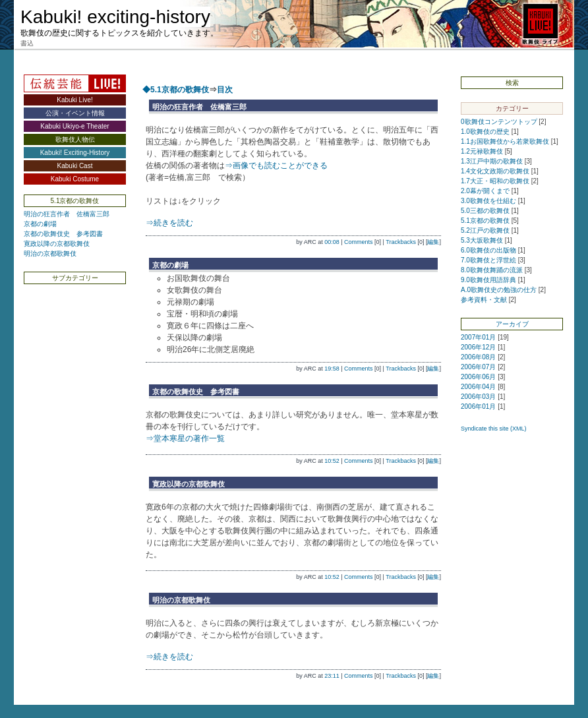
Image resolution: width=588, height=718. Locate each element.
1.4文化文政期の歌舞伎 (495, 171)
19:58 (332, 369)
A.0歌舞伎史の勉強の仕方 (499, 290)
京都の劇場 (40, 224)
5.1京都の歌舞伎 (485, 221)
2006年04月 (478, 387)
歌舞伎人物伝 (75, 139)
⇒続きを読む (169, 223)
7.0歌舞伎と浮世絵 (488, 260)
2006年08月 (478, 357)
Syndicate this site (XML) (494, 429)
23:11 (332, 676)
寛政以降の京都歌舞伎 (57, 244)
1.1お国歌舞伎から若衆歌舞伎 (505, 141)
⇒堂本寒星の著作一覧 (185, 438)
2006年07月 (478, 367)
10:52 (332, 461)
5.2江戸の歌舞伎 (485, 230)
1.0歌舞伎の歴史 (485, 132)
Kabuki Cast (75, 166)
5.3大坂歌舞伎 (482, 240)
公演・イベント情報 (75, 113)
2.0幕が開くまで (485, 191)
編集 (433, 242)
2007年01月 (478, 337)
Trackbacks (401, 242)
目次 (225, 90)
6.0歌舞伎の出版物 (488, 250)
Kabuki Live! (74, 100)
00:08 (332, 242)
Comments (359, 242)
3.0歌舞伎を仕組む (488, 201)
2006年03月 (478, 397)
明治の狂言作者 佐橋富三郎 (67, 214)
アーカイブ (512, 324)
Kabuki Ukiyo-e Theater (74, 126)
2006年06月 (478, 377)
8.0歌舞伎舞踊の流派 (492, 270)
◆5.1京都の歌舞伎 (176, 90)
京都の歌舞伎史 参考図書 (63, 234)
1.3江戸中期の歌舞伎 (492, 161)
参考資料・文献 (484, 300)
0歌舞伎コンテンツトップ (499, 122)
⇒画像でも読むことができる (276, 165)
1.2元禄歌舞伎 (482, 151)
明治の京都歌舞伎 (50, 254)
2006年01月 (478, 406)
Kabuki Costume (75, 179)
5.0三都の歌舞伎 (485, 211)
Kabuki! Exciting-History (75, 153)
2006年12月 (478, 347)
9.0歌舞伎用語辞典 (488, 280)
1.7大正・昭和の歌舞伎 (495, 181)
